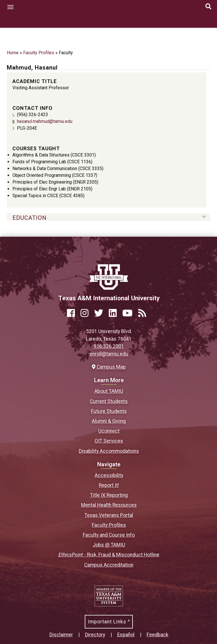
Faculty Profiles (39, 53)
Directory (95, 635)
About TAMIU (109, 391)
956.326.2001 (109, 346)
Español (126, 635)
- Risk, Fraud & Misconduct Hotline (109, 555)
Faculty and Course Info (109, 535)
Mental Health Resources (109, 505)
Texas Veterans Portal (109, 515)
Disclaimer (61, 635)
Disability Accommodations (109, 451)
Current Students (109, 401)
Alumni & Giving (109, 421)
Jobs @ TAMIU (109, 545)
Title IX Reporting (109, 495)
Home (13, 53)
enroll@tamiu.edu (109, 354)
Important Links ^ (109, 622)
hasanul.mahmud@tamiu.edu (45, 121)
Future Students (109, 411)
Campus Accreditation (109, 565)
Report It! (109, 485)
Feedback (158, 635)
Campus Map (109, 367)
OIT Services (109, 441)
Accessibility (109, 475)
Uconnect (109, 431)
